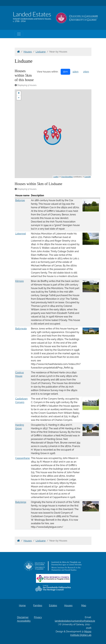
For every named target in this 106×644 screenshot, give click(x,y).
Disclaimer (23, 617)
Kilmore (20, 281)
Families (38, 605)
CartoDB (87, 177)
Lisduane (41, 52)
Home (22, 605)
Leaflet (56, 177)
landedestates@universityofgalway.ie (75, 621)
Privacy (38, 617)
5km (65, 72)
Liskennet (21, 234)
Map (84, 605)
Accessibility (24, 621)
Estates (53, 605)
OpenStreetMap (67, 177)
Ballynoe (20, 200)
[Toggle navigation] (19, 34)
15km (86, 72)
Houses (28, 52)
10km (76, 72)
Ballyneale (21, 329)
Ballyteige (21, 502)
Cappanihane (23, 458)
